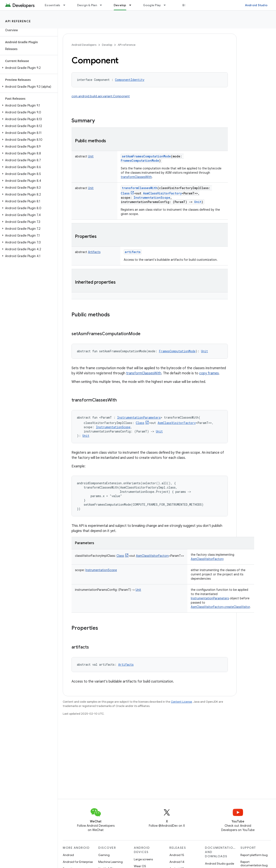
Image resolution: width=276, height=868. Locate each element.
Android (68, 855)
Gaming (104, 855)
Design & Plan (87, 5)
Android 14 (177, 862)
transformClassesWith (136, 177)
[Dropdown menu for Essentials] (66, 5)
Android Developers (84, 45)
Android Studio (256, 5)
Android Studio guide (219, 864)
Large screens (143, 859)
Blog (186, 5)
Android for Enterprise (78, 862)
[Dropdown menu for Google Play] (167, 5)
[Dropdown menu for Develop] (132, 5)
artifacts (133, 252)
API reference (18, 21)
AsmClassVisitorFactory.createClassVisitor (220, 607)
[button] (28, 68)
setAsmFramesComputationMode (146, 156)
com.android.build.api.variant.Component (101, 96)
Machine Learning (110, 862)
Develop (107, 45)
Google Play (152, 5)
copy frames (209, 373)
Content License (181, 702)
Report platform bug (254, 855)
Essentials (53, 5)
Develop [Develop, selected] (120, 5)
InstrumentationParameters (210, 598)
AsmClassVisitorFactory (207, 559)
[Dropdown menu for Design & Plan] (103, 5)
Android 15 (177, 855)
